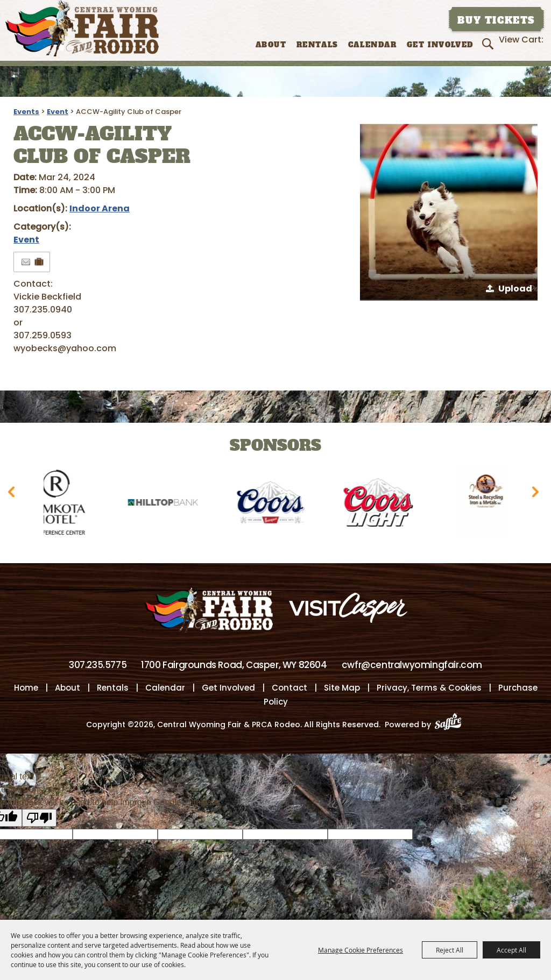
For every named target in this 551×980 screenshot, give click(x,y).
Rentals (317, 45)
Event (58, 112)
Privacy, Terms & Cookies (429, 688)
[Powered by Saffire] (451, 725)
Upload (515, 289)
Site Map (342, 688)
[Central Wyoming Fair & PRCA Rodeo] (82, 28)
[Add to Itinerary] (40, 262)
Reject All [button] (450, 950)
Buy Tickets (496, 20)
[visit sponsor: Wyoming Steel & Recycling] (491, 504)
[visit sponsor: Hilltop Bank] (168, 504)
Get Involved (440, 45)
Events (26, 112)
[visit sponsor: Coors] (276, 504)
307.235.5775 (98, 665)
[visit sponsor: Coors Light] (384, 504)
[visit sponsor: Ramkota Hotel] (61, 504)
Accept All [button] (511, 950)
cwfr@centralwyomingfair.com (412, 665)
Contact (289, 688)
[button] (449, 212)
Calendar (373, 45)
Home (26, 688)
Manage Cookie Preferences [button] (361, 950)
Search (489, 44)
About (271, 45)
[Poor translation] (39, 818)
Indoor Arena (100, 208)
